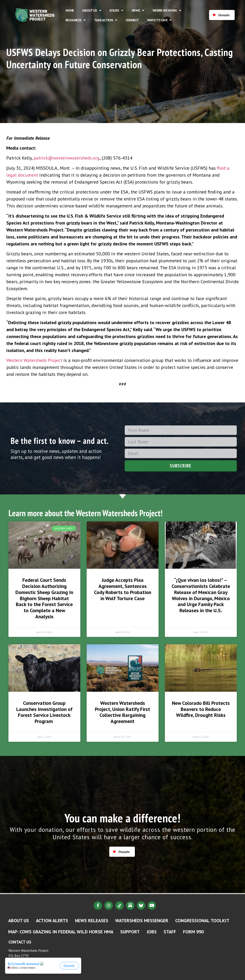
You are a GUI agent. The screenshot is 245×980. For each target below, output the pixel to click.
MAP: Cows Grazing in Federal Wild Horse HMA (61, 932)
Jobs (152, 932)
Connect (132, 20)
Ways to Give (159, 20)
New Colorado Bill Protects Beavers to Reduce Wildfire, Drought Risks (201, 709)
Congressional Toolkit (202, 920)
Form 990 (193, 932)
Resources (76, 20)
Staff (170, 932)
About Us (92, 10)
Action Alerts (52, 920)
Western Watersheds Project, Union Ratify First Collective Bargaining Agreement (122, 712)
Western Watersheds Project (34, 360)
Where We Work (167, 10)
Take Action (106, 20)
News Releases (92, 920)
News (138, 10)
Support (130, 932)
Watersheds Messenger (142, 920)
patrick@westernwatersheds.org (67, 158)
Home (70, 10)
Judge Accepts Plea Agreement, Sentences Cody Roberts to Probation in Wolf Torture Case (123, 589)
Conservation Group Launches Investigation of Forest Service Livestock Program (44, 712)
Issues (116, 10)
